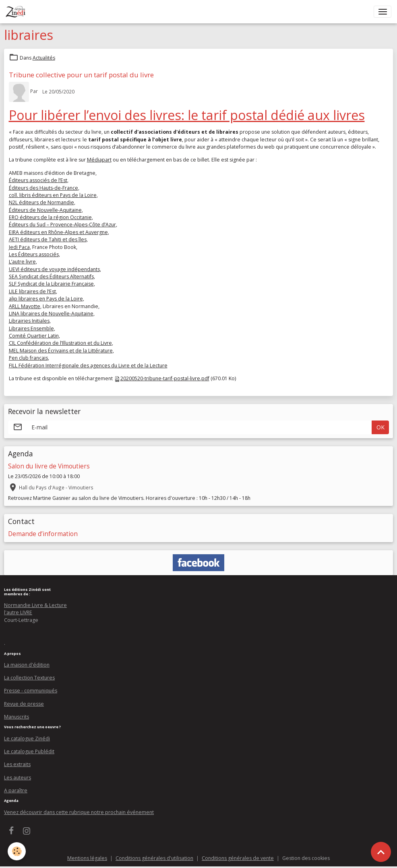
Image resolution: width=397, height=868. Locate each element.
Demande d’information (43, 534)
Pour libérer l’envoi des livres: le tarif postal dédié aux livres (187, 115)
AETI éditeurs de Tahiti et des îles (48, 239)
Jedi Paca (19, 247)
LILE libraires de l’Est (32, 291)
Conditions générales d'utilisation (154, 858)
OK (380, 427)
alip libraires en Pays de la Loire (46, 299)
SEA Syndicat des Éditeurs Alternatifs (51, 277)
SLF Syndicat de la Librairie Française (51, 284)
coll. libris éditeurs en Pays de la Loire (53, 195)
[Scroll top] (381, 852)
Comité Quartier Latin (34, 336)
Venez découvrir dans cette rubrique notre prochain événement (79, 812)
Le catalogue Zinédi (27, 739)
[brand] (17, 12)
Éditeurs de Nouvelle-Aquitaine (45, 210)
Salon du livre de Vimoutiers (49, 466)
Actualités (44, 58)
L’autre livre (22, 262)
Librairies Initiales (29, 321)
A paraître (16, 790)
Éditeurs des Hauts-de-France (43, 188)
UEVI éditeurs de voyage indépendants (54, 269)
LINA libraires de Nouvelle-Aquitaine (51, 314)
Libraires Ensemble (31, 328)
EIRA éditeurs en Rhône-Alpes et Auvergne (58, 232)
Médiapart (99, 160)
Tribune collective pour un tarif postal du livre (81, 75)
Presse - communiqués (31, 691)
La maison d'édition (27, 665)
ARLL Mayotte (25, 306)
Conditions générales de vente (238, 858)
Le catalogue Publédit (29, 751)
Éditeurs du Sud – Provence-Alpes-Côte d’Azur (62, 225)
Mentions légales (87, 858)
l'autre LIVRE (18, 612)
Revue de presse (24, 704)
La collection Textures (29, 678)
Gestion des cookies (306, 858)
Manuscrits (17, 717)
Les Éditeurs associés (34, 254)
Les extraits (17, 764)
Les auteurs (18, 778)
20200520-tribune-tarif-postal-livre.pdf (165, 378)
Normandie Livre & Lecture (35, 605)
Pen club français (28, 358)
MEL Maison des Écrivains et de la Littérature (61, 351)
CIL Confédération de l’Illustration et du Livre (60, 343)
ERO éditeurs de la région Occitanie (50, 217)
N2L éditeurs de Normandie (41, 202)
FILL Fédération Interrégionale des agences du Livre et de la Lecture (88, 366)
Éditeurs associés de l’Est (38, 180)
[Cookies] (17, 851)
